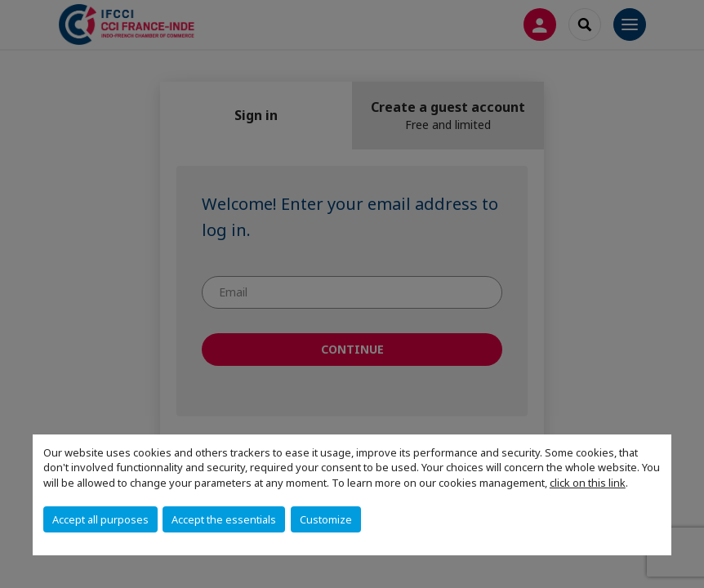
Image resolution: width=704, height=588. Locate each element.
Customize (326, 519)
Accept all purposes (100, 519)
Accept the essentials (224, 519)
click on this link (588, 483)
